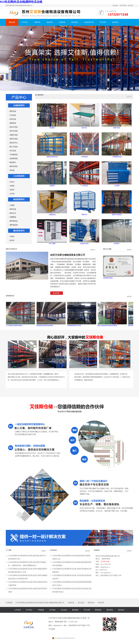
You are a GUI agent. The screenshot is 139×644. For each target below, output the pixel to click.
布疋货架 (13, 151)
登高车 (12, 240)
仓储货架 (62, 22)
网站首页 (12, 22)
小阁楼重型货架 (117, 145)
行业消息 (64, 610)
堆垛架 (12, 170)
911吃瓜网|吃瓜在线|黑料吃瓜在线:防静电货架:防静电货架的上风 (71, 557)
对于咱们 (25, 22)
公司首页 (18, 610)
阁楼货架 (13, 123)
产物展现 (41, 610)
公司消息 (52, 610)
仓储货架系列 (19, 105)
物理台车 (84, 203)
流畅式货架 (14, 135)
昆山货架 (81, 603)
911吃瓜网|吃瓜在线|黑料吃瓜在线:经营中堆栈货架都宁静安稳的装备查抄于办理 (28, 570)
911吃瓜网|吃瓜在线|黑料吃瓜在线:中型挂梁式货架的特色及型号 (72, 577)
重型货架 (13, 111)
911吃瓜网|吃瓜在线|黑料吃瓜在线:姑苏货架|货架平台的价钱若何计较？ (27, 557)
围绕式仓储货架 (117, 203)
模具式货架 (14, 127)
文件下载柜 (52, 232)
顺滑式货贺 (117, 116)
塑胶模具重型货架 (52, 145)
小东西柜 (117, 174)
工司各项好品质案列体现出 (21, 314)
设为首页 (130, 5)
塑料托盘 (13, 209)
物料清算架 (14, 166)
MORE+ (129, 97)
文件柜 (12, 194)
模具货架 (75, 22)
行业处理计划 (89, 22)
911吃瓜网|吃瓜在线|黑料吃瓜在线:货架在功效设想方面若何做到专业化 (72, 590)
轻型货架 (13, 119)
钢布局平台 (14, 143)
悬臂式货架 (14, 139)
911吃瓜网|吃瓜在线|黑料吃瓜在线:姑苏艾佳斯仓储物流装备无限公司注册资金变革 (28, 577)
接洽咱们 (115, 5)
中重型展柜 (84, 145)
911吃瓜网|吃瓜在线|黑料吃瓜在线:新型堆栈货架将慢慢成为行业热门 (72, 584)
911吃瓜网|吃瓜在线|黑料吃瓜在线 (21, 2)
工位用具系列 (19, 176)
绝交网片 (117, 232)
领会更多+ (57, 293)
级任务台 (84, 116)
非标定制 (101, 603)
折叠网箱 (13, 217)
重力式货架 (14, 147)
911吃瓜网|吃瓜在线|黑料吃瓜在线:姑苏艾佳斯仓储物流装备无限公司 (40, 603)
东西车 (12, 190)
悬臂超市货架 (84, 232)
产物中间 (37, 22)
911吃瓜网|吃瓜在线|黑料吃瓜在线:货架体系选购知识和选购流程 (72, 570)
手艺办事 (103, 22)
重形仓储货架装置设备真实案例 (112, 314)
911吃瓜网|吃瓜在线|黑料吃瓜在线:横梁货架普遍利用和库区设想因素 (72, 564)
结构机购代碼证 (118, 267)
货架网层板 (14, 159)
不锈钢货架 (14, 155)
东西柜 (12, 186)
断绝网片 (13, 162)
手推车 (12, 237)
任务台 (12, 182)
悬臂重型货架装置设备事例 (51, 314)
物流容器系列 (19, 199)
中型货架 (13, 115)
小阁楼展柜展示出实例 (82, 314)
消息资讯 (50, 22)
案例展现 (75, 610)
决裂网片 (52, 174)
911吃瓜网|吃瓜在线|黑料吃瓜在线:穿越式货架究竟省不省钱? (28, 590)
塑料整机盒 (14, 221)
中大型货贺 (84, 174)
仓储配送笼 (52, 203)
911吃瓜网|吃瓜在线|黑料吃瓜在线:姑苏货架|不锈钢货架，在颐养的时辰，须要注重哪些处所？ (27, 564)
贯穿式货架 (14, 131)
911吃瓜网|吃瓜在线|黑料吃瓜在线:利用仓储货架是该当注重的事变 (28, 584)
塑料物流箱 (14, 225)
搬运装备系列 (19, 231)
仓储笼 (12, 205)
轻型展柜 (52, 116)
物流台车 (13, 213)
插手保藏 (123, 5)
